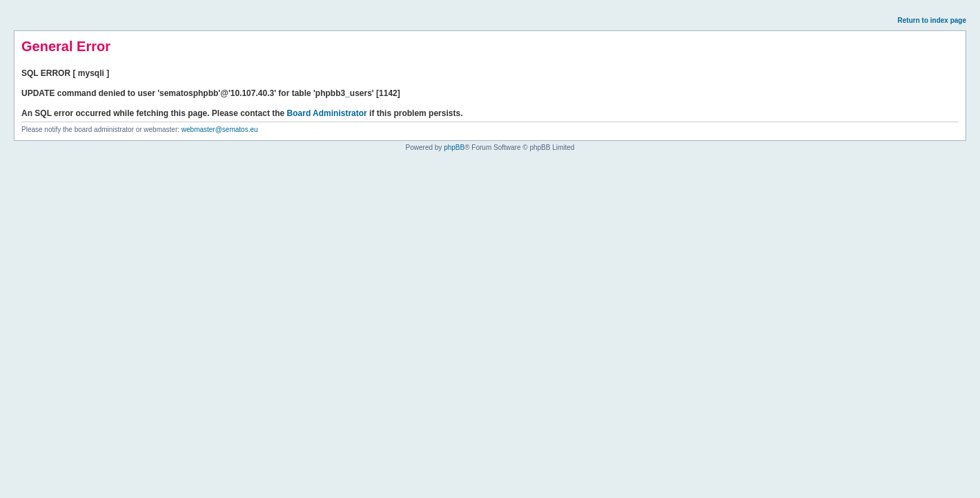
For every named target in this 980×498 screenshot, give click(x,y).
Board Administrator (327, 113)
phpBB (454, 147)
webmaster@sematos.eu (220, 130)
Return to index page (932, 20)
